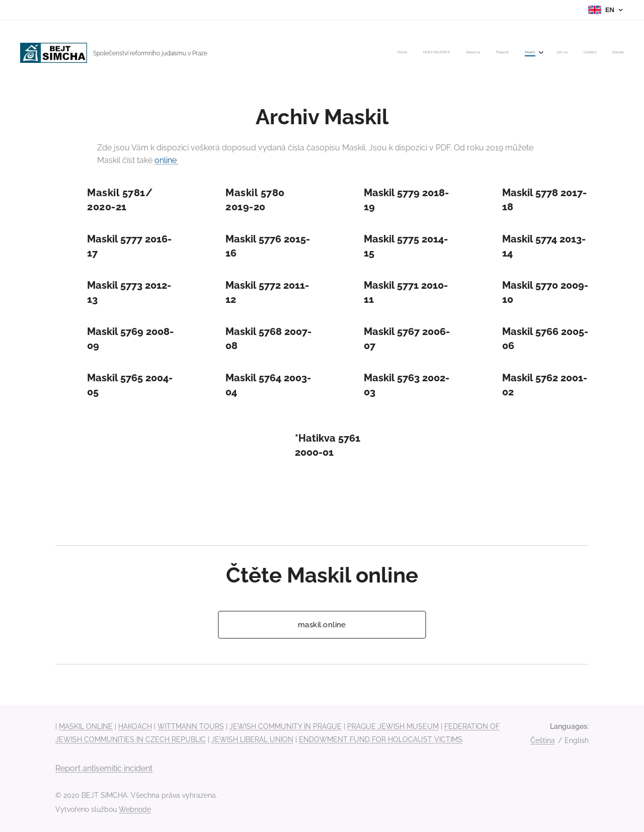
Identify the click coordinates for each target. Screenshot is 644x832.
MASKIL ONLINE (86, 726)
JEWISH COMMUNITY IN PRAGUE (286, 726)
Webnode (135, 809)
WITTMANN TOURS (191, 726)
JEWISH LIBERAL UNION (252, 739)
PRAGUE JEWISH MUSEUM (393, 726)
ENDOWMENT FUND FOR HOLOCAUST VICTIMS (381, 739)
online (167, 160)
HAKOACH (135, 726)
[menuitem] (509, 53)
